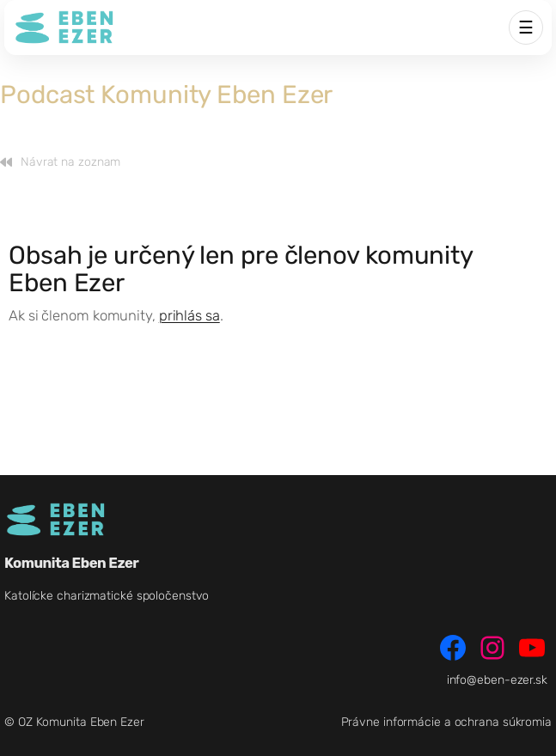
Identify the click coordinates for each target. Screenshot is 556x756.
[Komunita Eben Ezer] (64, 27)
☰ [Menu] (526, 27)
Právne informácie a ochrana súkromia (446, 722)
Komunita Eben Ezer (71, 563)
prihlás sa (189, 315)
